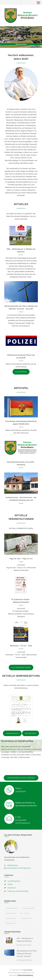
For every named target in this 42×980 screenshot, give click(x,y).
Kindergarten (26, 918)
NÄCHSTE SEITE (31, 733)
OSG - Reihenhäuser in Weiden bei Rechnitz (25, 940)
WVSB (10, 884)
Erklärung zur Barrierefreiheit (18, 891)
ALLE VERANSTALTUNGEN (21, 668)
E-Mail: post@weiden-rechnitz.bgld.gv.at (23, 820)
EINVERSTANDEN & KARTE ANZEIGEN (21, 778)
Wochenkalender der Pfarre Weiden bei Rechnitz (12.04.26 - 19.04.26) (27, 954)
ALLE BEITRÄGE (21, 372)
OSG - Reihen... (25, 913)
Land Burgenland (14, 881)
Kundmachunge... (12, 908)
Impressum (12, 888)
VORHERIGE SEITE (12, 733)
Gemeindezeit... (11, 918)
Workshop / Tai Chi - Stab (21, 646)
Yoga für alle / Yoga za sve (21, 559)
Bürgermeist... (11, 923)
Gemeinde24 (28, 970)
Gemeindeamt (11, 913)
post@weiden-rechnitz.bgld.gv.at (19, 868)
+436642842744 (12, 865)
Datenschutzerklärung (25, 975)
